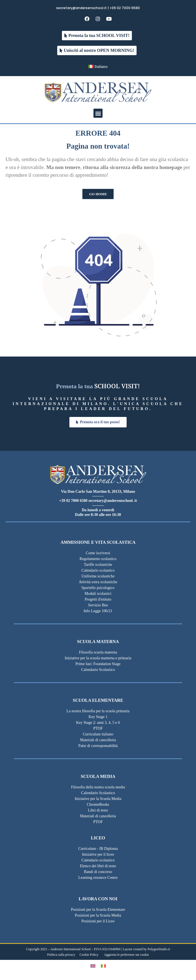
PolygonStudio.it (159, 949)
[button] (98, 113)
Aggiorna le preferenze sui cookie (126, 955)
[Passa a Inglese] (93, 966)
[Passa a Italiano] (103, 966)
